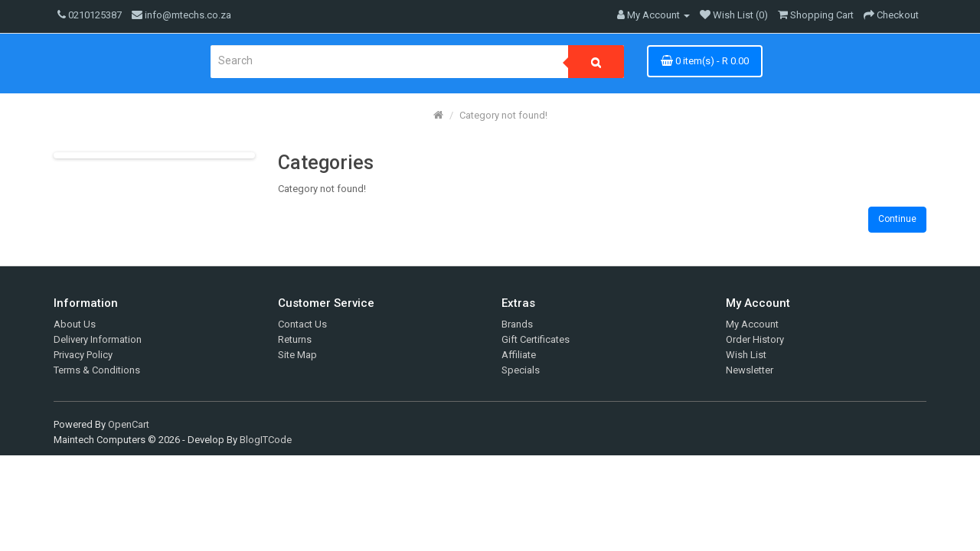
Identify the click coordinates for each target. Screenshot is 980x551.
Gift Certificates (536, 339)
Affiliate (519, 355)
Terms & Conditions (97, 370)
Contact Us (302, 324)
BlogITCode (266, 440)
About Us (75, 324)
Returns (295, 339)
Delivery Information (98, 339)
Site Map (297, 355)
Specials (521, 370)
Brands (517, 324)
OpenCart (129, 424)
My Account (752, 324)
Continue (897, 219)
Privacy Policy (83, 355)
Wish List (746, 355)
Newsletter (750, 370)
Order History (755, 339)
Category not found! (503, 115)
